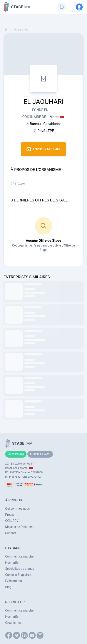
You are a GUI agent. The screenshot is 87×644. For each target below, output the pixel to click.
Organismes (21, 30)
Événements (13, 581)
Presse (10, 515)
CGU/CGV (12, 521)
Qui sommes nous (18, 509)
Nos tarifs (12, 563)
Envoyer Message (44, 149)
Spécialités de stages (20, 569)
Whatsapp (16, 454)
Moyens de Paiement (19, 527)
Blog (8, 587)
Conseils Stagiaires (18, 575)
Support (11, 533)
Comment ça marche (19, 556)
